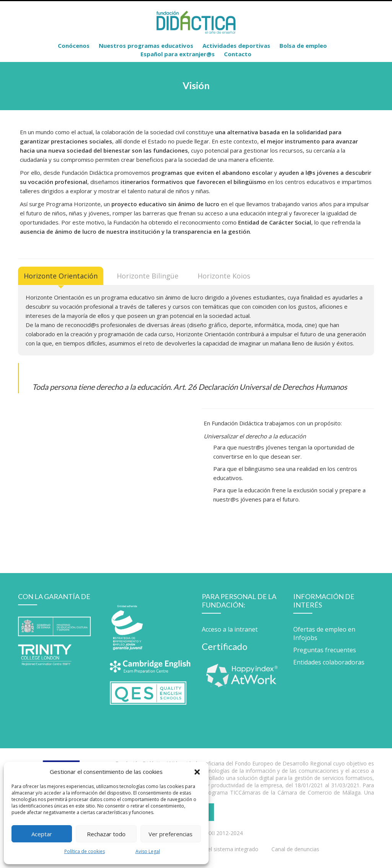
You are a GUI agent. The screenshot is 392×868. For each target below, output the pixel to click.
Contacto (238, 54)
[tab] (61, 276)
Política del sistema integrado (222, 849)
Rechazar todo (106, 834)
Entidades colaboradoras (329, 662)
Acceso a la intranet (230, 629)
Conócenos (74, 46)
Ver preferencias (171, 834)
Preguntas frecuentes (325, 650)
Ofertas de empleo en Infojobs (324, 633)
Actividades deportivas (236, 46)
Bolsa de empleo (303, 46)
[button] (197, 772)
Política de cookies (85, 851)
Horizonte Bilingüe (148, 276)
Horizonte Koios (224, 276)
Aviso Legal (148, 851)
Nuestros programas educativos (146, 46)
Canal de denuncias (295, 849)
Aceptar (42, 834)
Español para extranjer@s (178, 54)
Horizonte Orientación (61, 276)
